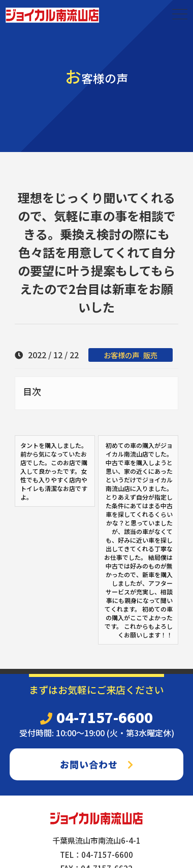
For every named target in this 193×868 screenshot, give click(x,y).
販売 (150, 355)
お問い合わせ (97, 764)
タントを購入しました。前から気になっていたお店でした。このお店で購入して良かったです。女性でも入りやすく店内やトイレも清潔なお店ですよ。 (54, 471)
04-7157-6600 (96, 717)
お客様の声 (121, 355)
